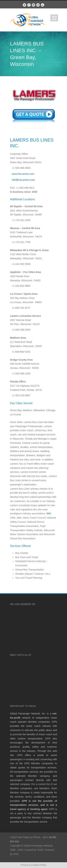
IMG (49, 513)
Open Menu (54, 18)
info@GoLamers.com (23, 180)
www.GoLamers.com (23, 174)
